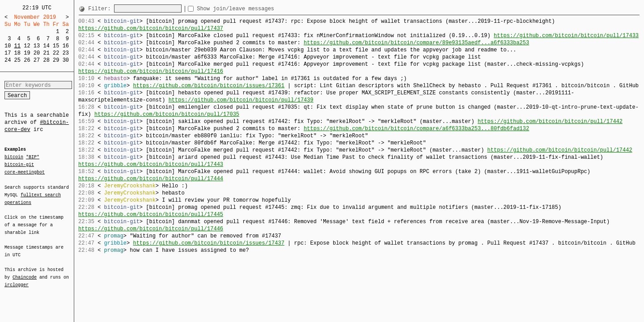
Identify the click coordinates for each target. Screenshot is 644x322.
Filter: (101, 9)
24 (8, 60)
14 (46, 46)
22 (56, 53)
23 (66, 53)
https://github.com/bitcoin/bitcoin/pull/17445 (151, 214)
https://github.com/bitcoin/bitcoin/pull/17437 (151, 28)
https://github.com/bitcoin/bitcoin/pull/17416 (151, 71)
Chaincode (25, 272)
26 (27, 60)
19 (27, 53)
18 (17, 53)
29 (56, 60)
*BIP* (33, 157)
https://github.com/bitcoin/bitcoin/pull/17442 (550, 121)
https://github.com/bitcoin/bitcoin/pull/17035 (167, 114)
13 (37, 46)
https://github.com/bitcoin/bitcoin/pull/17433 (566, 36)
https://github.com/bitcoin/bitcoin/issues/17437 (208, 243)
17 (8, 53)
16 (66, 46)
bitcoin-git (19, 165)
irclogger (17, 279)
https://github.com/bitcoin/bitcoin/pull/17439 (241, 100)
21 (46, 53)
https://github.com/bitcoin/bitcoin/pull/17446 (151, 229)
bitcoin (14, 157)
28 (46, 60)
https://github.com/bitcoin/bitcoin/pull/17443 (151, 164)
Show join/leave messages (252, 9)
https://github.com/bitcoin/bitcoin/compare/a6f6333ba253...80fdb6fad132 (416, 129)
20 (37, 53)
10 (8, 46)
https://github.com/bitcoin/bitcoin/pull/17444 (151, 179)
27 (37, 60)
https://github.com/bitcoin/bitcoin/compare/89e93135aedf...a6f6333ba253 (416, 43)
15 (56, 46)
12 (27, 46)
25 (17, 60)
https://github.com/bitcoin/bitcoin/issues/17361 (208, 86)
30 (66, 60)
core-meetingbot (25, 172)
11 (17, 46)
